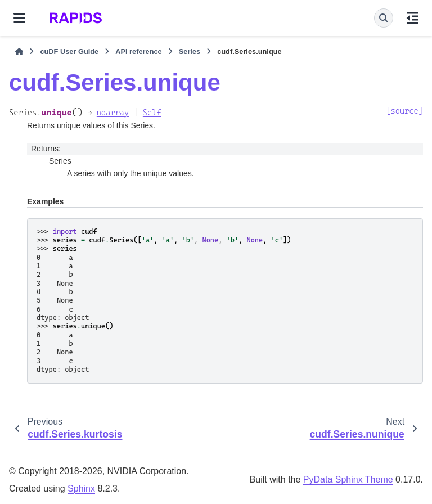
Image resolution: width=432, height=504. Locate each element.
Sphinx (81, 489)
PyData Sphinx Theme (348, 480)
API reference (139, 51)
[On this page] (413, 18)
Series (190, 51)
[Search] (384, 18)
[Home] (19, 52)
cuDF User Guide (69, 51)
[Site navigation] (19, 18)
